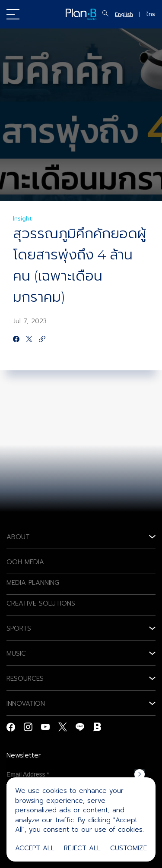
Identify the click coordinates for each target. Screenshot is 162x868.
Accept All (35, 848)
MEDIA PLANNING (33, 583)
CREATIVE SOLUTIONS (41, 603)
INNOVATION (26, 704)
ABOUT (18, 537)
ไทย (151, 14)
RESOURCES (25, 679)
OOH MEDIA (25, 562)
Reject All (82, 848)
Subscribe (140, 774)
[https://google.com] (42, 340)
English (124, 14)
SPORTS (19, 628)
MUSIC (16, 653)
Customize (129, 848)
